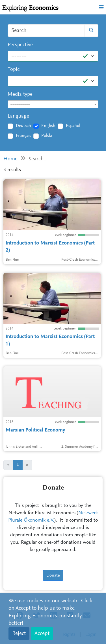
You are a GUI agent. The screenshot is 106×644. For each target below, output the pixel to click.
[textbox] (53, 105)
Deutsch (23, 126)
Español (73, 126)
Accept (42, 634)
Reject (19, 634)
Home (10, 159)
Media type (20, 94)
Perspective (20, 45)
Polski (47, 136)
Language (18, 116)
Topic (14, 70)
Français (23, 136)
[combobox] (53, 104)
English (48, 126)
